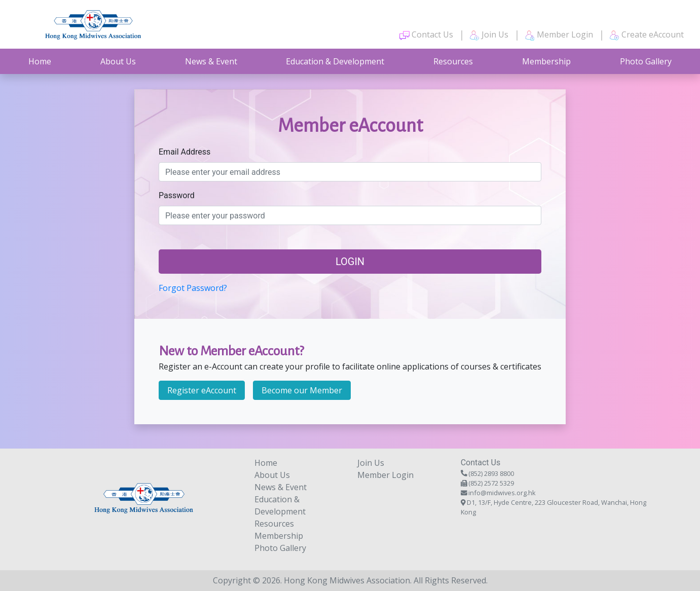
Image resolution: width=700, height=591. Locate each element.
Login (350, 262)
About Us (118, 61)
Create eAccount (647, 35)
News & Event (211, 61)
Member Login (559, 35)
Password (177, 195)
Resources (453, 61)
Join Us (489, 35)
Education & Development (335, 61)
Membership (546, 61)
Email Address (185, 152)
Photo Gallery (646, 61)
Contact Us (426, 35)
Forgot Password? (193, 288)
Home (40, 61)
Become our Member (302, 390)
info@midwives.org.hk (502, 493)
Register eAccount (202, 390)
